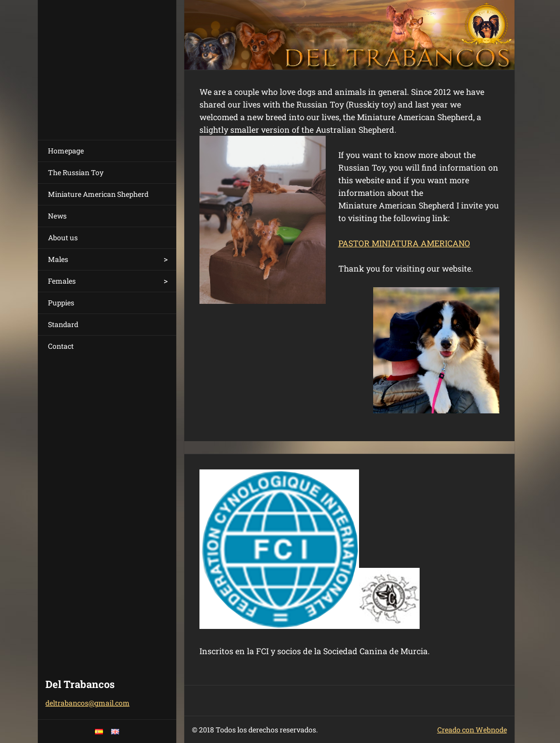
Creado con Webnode (472, 730)
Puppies (61, 303)
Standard (63, 324)
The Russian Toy (76, 172)
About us (63, 237)
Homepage (66, 151)
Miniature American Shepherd (98, 194)
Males (58, 259)
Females (62, 281)
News (57, 216)
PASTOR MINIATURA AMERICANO (404, 243)
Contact (61, 346)
